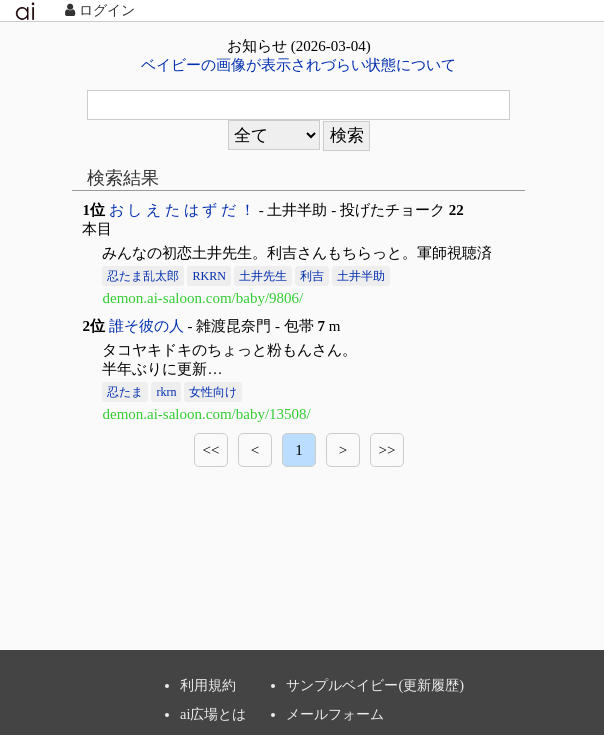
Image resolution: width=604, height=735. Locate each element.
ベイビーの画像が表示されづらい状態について (298, 65)
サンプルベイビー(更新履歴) (375, 685)
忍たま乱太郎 (143, 276)
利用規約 (208, 685)
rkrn (166, 392)
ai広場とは (213, 714)
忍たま (125, 392)
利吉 (312, 276)
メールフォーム (335, 714)
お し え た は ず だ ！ (182, 210)
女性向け (213, 392)
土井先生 (263, 276)
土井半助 (361, 276)
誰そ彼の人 (146, 326)
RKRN (208, 276)
